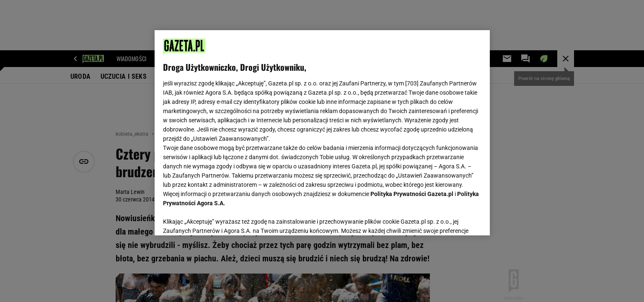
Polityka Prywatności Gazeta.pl (412, 194)
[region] (322, 133)
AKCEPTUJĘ (453, 219)
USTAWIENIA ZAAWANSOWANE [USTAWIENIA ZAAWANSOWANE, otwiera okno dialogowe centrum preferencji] (218, 219)
